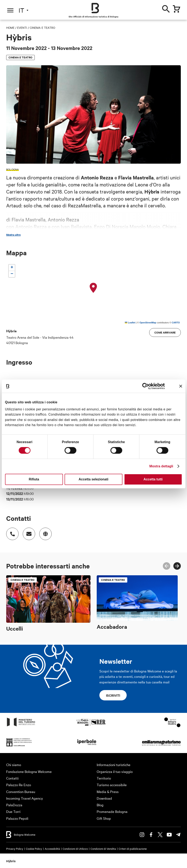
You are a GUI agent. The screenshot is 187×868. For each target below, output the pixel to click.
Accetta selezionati (93, 479)
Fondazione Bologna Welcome (29, 771)
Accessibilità (52, 849)
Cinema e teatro (42, 28)
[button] (93, 288)
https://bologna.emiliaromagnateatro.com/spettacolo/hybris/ (43, 532)
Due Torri (13, 811)
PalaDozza (14, 805)
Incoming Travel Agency (25, 798)
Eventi (22, 28)
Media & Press (108, 791)
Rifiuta (34, 479)
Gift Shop (104, 818)
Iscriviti (113, 695)
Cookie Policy (34, 849)
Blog (100, 805)
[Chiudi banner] (181, 386)
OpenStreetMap (148, 323)
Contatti (12, 778)
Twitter (160, 835)
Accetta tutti (153, 479)
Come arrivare (165, 332)
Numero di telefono (10, 532)
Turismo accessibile (112, 785)
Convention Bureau (21, 791)
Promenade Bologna (112, 811)
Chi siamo (14, 765)
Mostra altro (13, 235)
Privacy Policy (15, 849)
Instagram (142, 835)
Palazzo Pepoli (17, 818)
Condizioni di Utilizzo (75, 849)
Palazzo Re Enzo (19, 785)
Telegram (178, 835)
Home (10, 28)
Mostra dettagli (161, 466)
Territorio (104, 778)
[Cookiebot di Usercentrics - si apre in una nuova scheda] (147, 386)
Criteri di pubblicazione (133, 849)
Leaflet (130, 323)
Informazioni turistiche (114, 765)
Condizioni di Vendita (103, 849)
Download (104, 798)
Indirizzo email (27, 532)
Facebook (151, 835)
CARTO (176, 323)
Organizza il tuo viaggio (115, 771)
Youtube (169, 835)
